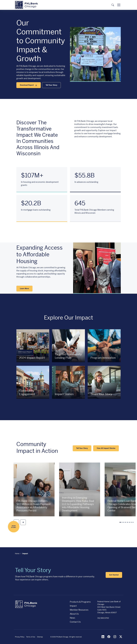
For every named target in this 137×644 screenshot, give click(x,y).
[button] (23, 522)
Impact (73, 606)
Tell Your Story (51, 85)
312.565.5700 (103, 618)
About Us (74, 614)
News (72, 618)
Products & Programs (80, 602)
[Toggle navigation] (119, 5)
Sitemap (40, 637)
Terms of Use (31, 637)
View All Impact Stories (106, 448)
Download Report (27, 85)
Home (17, 554)
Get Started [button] (114, 575)
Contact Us (75, 622)
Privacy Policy (20, 637)
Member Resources (79, 610)
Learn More (24, 289)
